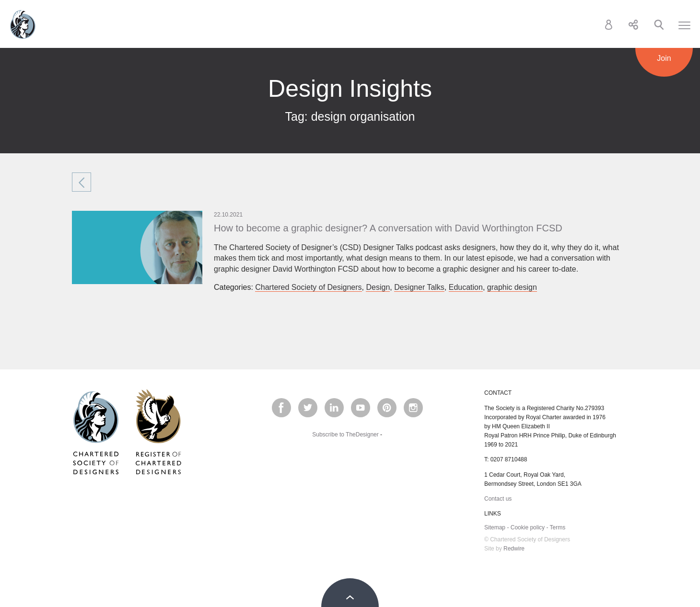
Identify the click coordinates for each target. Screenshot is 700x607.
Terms (558, 527)
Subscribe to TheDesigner (345, 435)
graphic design (512, 287)
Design (378, 287)
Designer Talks (419, 287)
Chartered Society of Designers (23, 24)
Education (466, 287)
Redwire (514, 549)
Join (664, 58)
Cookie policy (528, 527)
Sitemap (495, 527)
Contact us (498, 499)
